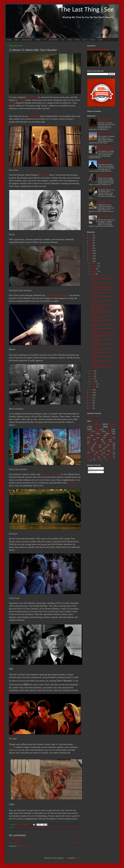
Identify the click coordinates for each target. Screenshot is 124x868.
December (94, 263)
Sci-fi (113, 427)
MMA (89, 460)
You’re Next (44, 175)
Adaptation (111, 436)
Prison (111, 455)
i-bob (65, 858)
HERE (12, 103)
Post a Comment (17, 839)
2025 (91, 238)
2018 (91, 256)
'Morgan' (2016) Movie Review (99, 276)
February (94, 384)
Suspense (109, 453)
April (92, 379)
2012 (91, 398)
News (16, 40)
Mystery (110, 447)
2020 (91, 251)
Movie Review (41, 827)
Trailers (38, 40)
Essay (102, 458)
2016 (91, 261)
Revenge (90, 440)
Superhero (109, 438)
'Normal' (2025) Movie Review (98, 50)
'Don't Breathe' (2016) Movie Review (101, 290)
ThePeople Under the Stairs (57, 295)
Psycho (51, 827)
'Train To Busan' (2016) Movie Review (102, 368)
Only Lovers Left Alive (50, 474)
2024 (91, 240)
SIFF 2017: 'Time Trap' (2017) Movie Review (105, 175)
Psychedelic (110, 458)
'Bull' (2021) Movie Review (106, 188)
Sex (102, 456)
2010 (91, 403)
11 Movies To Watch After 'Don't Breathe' (103, 287)
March (93, 381)
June (92, 374)
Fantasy (104, 445)
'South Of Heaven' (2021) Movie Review (106, 202)
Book (114, 441)
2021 (91, 248)
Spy (111, 445)
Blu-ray (106, 440)
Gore (100, 453)
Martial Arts (91, 434)
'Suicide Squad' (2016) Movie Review (102, 365)
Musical (97, 451)
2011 (91, 400)
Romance (109, 449)
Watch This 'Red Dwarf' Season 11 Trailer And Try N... (101, 284)
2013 (91, 395)
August (93, 274)
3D (93, 460)
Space (89, 451)
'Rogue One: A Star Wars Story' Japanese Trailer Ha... (100, 317)
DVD (101, 438)
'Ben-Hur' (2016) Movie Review (100, 309)
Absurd (105, 451)
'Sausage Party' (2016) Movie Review (102, 333)
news (47, 827)
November (94, 266)
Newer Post (13, 843)
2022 (91, 245)
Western (90, 445)
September (94, 271)
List (33, 827)
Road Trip (90, 458)
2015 (91, 390)
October (93, 269)
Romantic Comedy (92, 456)
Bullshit (93, 453)
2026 (91, 235)
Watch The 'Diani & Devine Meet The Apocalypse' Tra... (101, 349)
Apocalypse (90, 455)
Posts (91, 468)
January (93, 387)
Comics (93, 40)
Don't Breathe (18, 827)
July (92, 371)
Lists (63, 40)
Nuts (103, 447)
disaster (113, 451)
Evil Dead (21, 100)
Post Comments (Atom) (24, 846)
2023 (91, 243)
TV (45, 40)
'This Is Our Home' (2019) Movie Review (106, 120)
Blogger (77, 858)
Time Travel (109, 456)
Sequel (107, 441)
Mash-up (98, 460)
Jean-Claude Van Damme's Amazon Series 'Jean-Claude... (101, 306)
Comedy (107, 430)
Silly (88, 449)
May (92, 376)
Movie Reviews (27, 40)
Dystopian (100, 443)
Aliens (89, 447)
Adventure (109, 443)
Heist (97, 458)
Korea (98, 440)
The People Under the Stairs (67, 827)
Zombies (93, 438)
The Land (56, 827)
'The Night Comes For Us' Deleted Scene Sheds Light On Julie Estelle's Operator (106, 148)
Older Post (77, 843)
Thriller (99, 432)
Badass (96, 430)
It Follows (72, 483)
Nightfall (104, 460)
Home (9, 40)
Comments (92, 472)
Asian (108, 432)
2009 (91, 406)
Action (70, 40)
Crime (102, 434)
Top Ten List (98, 449)
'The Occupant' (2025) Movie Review (105, 162)
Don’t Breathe (32, 97)
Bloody (98, 455)
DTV (114, 440)
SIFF (89, 432)
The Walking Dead (96, 441)
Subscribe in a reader (94, 416)
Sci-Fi (85, 40)
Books (101, 40)
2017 (91, 259)
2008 (91, 408)
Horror (77, 40)
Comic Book (99, 436)
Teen (97, 445)
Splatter (96, 447)
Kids (105, 455)
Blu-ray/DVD (54, 40)
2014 (91, 392)
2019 (91, 253)
